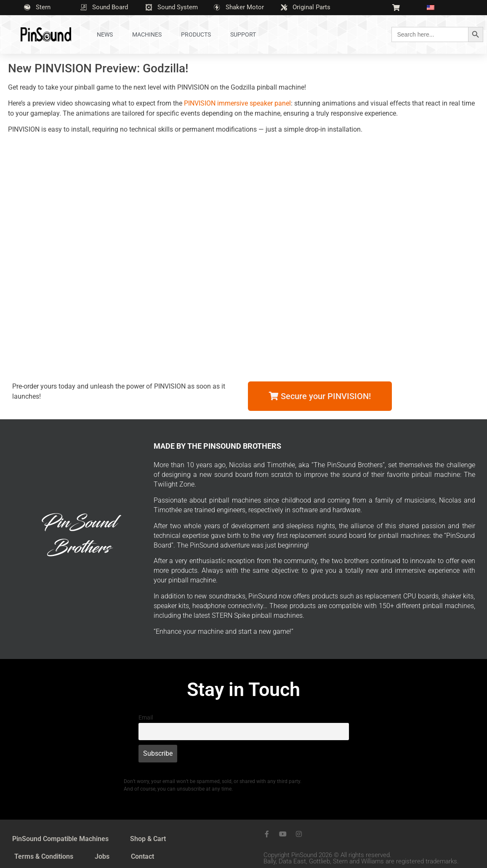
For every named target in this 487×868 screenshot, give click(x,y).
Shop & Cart (148, 839)
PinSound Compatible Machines (60, 839)
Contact (142, 856)
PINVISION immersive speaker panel (237, 103)
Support (243, 34)
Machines (147, 34)
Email (146, 718)
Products (196, 34)
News (105, 34)
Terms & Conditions (44, 856)
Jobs (102, 856)
